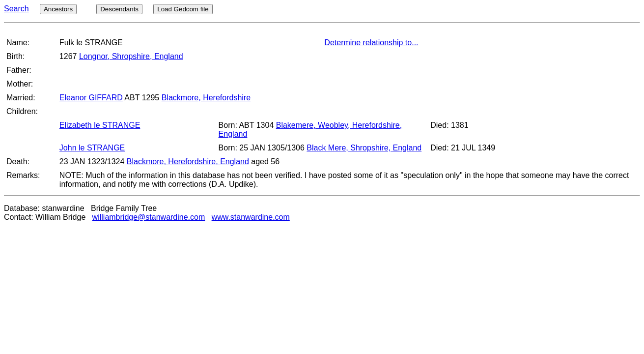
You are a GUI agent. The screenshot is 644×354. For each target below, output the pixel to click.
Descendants (119, 9)
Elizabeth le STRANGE (100, 125)
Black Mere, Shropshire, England (364, 148)
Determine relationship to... (371, 43)
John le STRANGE (92, 148)
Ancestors (58, 9)
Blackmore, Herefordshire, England (188, 162)
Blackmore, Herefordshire (206, 98)
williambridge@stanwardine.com (149, 217)
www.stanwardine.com (251, 217)
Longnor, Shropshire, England (131, 56)
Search (16, 9)
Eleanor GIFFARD (91, 98)
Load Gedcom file (183, 9)
